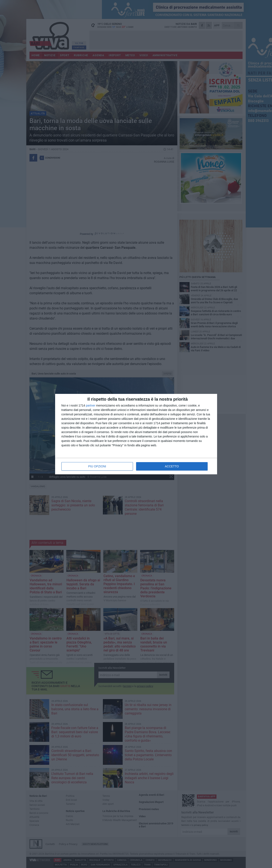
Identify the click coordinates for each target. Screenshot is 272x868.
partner (90, 405)
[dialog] (136, 434)
